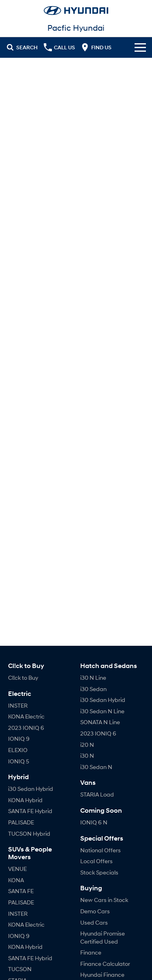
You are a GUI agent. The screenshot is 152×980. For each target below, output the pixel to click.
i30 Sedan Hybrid (31, 789)
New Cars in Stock (104, 900)
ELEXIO (18, 750)
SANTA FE (21, 891)
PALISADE (21, 822)
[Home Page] (76, 11)
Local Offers (96, 861)
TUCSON (20, 969)
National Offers (101, 850)
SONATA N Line (100, 722)
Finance (91, 952)
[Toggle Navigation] (140, 47)
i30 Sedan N (96, 767)
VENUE (17, 869)
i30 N (87, 756)
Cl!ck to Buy (23, 678)
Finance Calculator (105, 964)
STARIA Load (97, 794)
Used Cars (94, 922)
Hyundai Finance (102, 975)
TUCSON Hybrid (29, 834)
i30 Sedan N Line (102, 711)
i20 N (87, 745)
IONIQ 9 (19, 739)
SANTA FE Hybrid (30, 811)
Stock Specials (99, 872)
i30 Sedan (93, 689)
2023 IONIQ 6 (26, 728)
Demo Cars (95, 911)
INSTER (18, 705)
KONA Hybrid (25, 800)
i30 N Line (93, 678)
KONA (16, 880)
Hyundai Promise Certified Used (103, 937)
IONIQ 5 (19, 761)
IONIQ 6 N (94, 822)
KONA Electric (26, 716)
